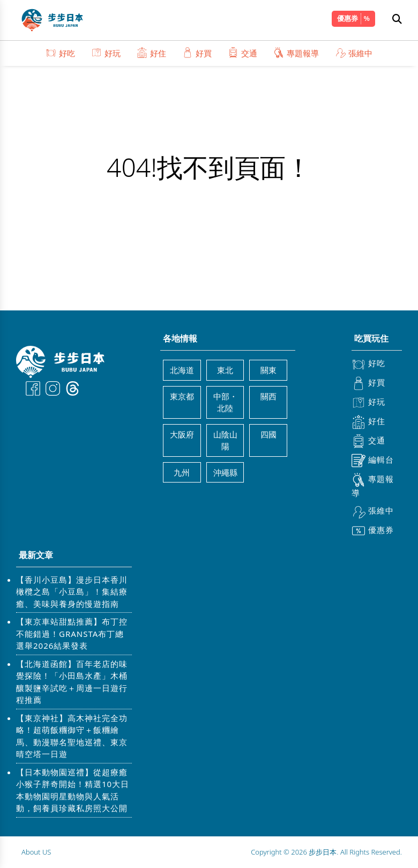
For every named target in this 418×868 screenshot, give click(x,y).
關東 (268, 370)
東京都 (182, 396)
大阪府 (182, 434)
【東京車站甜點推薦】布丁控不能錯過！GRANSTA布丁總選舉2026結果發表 (72, 633)
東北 (225, 370)
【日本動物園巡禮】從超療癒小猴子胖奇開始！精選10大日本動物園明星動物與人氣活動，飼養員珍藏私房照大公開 (73, 790)
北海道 (182, 370)
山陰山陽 (225, 440)
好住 (151, 53)
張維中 (354, 53)
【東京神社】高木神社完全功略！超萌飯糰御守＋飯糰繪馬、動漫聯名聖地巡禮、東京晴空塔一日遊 (72, 736)
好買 (197, 53)
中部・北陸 (225, 402)
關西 (268, 396)
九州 (182, 472)
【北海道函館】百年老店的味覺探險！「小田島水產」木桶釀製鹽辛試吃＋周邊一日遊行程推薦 (72, 682)
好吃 (60, 53)
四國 (268, 434)
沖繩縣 (225, 472)
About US (36, 852)
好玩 (106, 53)
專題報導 (296, 53)
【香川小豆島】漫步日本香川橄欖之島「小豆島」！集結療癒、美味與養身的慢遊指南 (72, 592)
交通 (242, 53)
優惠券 (348, 18)
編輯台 (373, 461)
